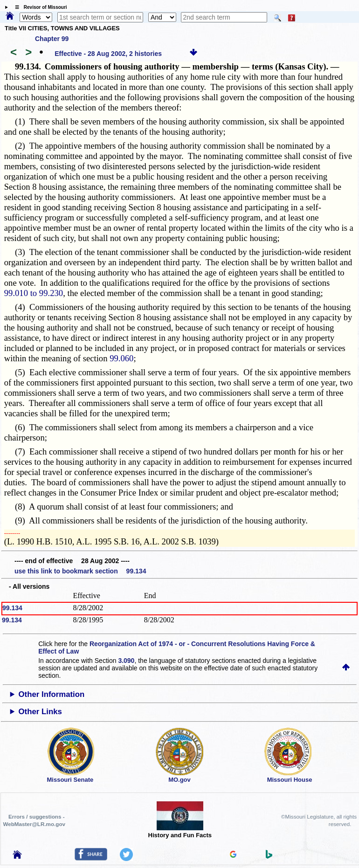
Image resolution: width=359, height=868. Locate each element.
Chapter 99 (52, 39)
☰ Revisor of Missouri (39, 7)
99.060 (121, 358)
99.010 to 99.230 (34, 293)
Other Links (40, 712)
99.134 (12, 608)
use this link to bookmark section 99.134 (80, 571)
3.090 (126, 661)
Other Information (52, 694)
